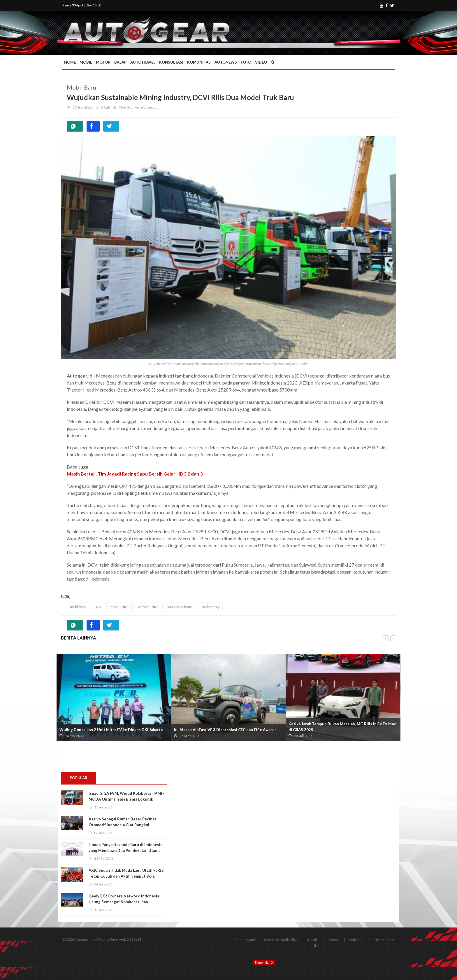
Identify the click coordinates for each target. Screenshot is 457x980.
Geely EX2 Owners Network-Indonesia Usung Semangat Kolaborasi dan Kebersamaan (124, 902)
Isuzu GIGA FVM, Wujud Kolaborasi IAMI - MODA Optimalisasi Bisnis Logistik (126, 796)
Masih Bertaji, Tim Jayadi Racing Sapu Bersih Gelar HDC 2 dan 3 (135, 474)
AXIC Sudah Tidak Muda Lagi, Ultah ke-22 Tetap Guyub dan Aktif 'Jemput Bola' (126, 873)
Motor (103, 62)
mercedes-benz (179, 607)
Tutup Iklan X (264, 962)
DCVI (98, 607)
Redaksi (313, 940)
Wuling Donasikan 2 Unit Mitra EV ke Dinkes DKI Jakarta (111, 730)
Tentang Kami (244, 940)
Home (70, 62)
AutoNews (226, 62)
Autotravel (143, 62)
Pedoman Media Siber (281, 940)
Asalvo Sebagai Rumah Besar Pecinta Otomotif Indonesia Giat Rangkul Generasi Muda (122, 825)
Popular (79, 778)
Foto (246, 62)
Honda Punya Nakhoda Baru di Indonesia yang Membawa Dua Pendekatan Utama (125, 848)
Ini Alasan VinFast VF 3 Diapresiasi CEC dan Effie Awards (225, 730)
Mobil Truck (119, 607)
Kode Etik (356, 940)
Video (261, 62)
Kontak (334, 940)
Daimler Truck (148, 607)
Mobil (86, 62)
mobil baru (78, 607)
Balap (120, 62)
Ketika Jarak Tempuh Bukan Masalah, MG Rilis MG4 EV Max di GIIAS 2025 (342, 727)
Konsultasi (171, 62)
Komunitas (199, 62)
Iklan (318, 945)
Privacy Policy (383, 940)
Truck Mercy (210, 607)
